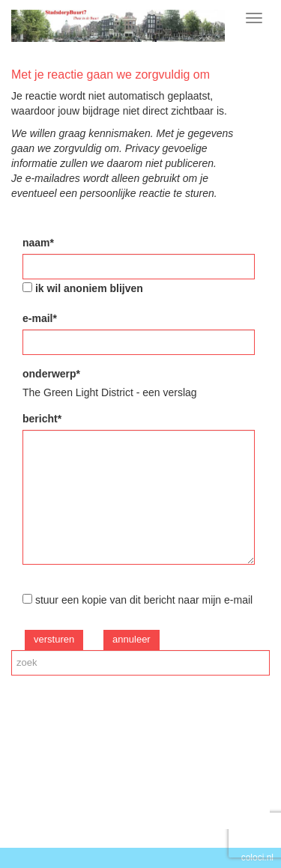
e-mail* (40, 318)
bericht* (42, 419)
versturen (54, 639)
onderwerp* (51, 374)
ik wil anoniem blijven (89, 288)
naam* (38, 243)
